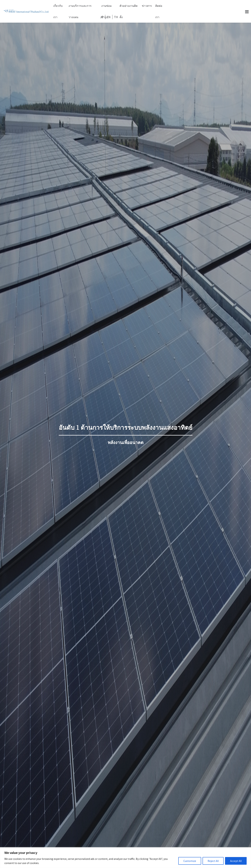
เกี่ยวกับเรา (58, 7)
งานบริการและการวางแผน (80, 7)
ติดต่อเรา (159, 7)
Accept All (236, 861)
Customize (190, 861)
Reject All (213, 861)
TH (116, 17)
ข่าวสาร (147, 6)
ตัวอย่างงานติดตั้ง (129, 7)
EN (109, 17)
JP (102, 17)
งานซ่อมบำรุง (107, 7)
